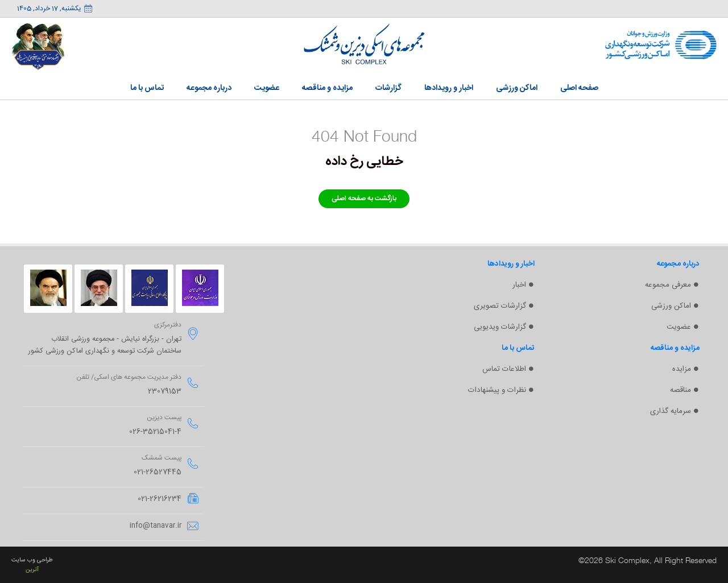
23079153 (165, 392)
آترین (32, 570)
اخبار (519, 285)
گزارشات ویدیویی (500, 327)
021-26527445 (158, 472)
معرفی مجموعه (668, 285)
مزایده (682, 369)
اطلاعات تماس (504, 369)
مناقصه (681, 390)
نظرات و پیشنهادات (497, 390)
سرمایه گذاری (671, 411)
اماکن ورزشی (671, 306)
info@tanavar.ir (156, 526)
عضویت (679, 327)
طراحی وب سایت (32, 560)
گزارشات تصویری (500, 306)
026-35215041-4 (155, 432)
